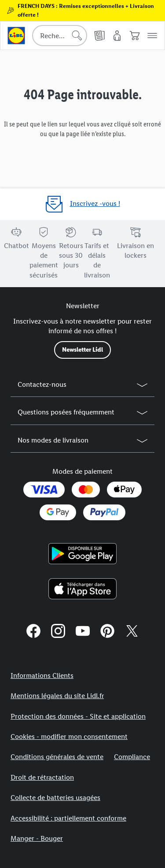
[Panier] (135, 36)
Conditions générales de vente (57, 757)
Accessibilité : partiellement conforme (68, 818)
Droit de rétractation (42, 777)
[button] (152, 36)
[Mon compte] (117, 36)
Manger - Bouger (37, 838)
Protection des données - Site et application (78, 716)
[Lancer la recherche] (77, 36)
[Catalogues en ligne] (99, 36)
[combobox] (60, 36)
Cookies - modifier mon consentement (69, 737)
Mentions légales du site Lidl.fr (57, 696)
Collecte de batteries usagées (55, 798)
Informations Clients (42, 675)
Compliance (132, 757)
